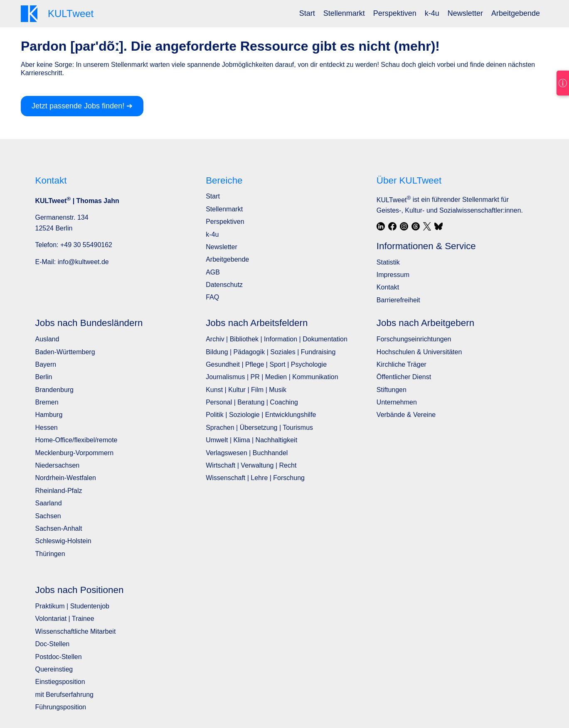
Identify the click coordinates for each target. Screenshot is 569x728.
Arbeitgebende (516, 13)
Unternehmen (397, 402)
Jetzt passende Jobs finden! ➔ (82, 106)
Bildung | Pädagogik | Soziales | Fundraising (271, 352)
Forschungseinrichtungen (414, 339)
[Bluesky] (438, 226)
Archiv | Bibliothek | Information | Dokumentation (277, 339)
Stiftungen (392, 390)
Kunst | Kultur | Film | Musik (246, 390)
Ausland (47, 339)
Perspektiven (395, 13)
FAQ (212, 297)
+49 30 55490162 (86, 245)
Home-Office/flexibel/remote (76, 440)
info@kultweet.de (83, 262)
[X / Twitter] (427, 226)
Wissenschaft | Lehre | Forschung (255, 478)
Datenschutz (224, 285)
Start (307, 13)
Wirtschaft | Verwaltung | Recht (251, 465)
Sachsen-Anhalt (59, 528)
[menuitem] (307, 13)
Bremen (47, 402)
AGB (213, 272)
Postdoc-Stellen (59, 657)
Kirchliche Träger (402, 364)
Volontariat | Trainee (65, 619)
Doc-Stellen (53, 644)
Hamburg (49, 415)
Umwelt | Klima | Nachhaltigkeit (251, 440)
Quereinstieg (54, 669)
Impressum (393, 275)
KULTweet (394, 200)
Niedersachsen (58, 465)
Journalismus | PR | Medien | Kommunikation (272, 377)
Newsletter (465, 13)
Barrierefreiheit (398, 300)
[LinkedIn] (381, 226)
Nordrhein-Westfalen (66, 478)
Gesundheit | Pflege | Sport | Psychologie (266, 364)
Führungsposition (61, 707)
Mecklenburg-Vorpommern (75, 453)
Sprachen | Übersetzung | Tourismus (259, 428)
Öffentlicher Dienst (404, 377)
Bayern (46, 364)
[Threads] (416, 226)
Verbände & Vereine (406, 415)
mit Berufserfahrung (65, 695)
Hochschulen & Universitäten (419, 352)
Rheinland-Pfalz (59, 491)
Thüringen (50, 554)
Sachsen (48, 516)
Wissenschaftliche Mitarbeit (76, 631)
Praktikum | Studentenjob (72, 606)
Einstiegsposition (60, 682)
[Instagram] (404, 226)
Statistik (388, 262)
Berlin (44, 377)
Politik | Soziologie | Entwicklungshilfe (261, 415)
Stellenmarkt (344, 13)
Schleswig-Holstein (63, 541)
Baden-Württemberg (65, 352)
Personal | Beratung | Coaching (252, 402)
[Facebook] (392, 226)
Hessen (47, 428)
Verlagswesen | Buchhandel (247, 453)
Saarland (49, 503)
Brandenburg (55, 390)
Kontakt (388, 287)
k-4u (432, 13)
